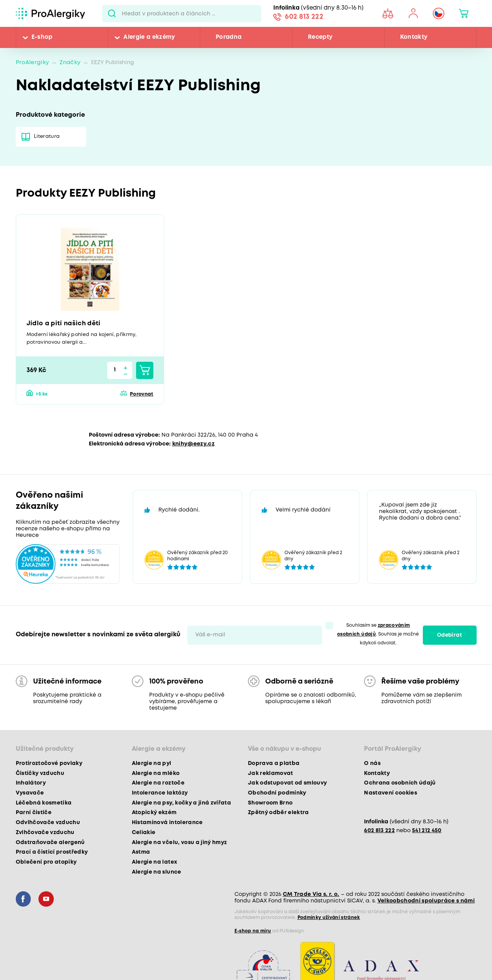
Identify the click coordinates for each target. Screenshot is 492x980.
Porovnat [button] (142, 394)
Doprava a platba (274, 763)
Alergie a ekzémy (149, 37)
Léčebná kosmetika (44, 803)
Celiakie (144, 833)
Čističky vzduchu (40, 773)
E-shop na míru (253, 931)
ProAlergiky (32, 63)
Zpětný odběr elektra (278, 813)
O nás (372, 763)
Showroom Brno (270, 803)
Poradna (229, 37)
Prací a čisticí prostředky (52, 852)
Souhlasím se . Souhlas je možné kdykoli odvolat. (378, 634)
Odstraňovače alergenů (50, 843)
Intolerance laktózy (160, 793)
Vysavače (30, 793)
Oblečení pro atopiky (46, 862)
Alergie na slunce (157, 872)
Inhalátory (31, 783)
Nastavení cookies (391, 793)
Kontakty (414, 37)
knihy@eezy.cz (193, 444)
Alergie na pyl (152, 763)
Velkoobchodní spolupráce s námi (426, 901)
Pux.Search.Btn (112, 13)
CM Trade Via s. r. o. (311, 894)
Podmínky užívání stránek (329, 918)
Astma (141, 852)
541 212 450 (427, 831)
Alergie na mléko (156, 773)
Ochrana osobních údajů (400, 783)
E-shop (42, 37)
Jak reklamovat (271, 773)
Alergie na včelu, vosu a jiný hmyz (180, 843)
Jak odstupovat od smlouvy (288, 783)
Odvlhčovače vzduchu (48, 823)
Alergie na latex (155, 862)
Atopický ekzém (154, 813)
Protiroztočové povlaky (49, 763)
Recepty (320, 37)
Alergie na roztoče (158, 783)
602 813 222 (304, 17)
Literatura (47, 137)
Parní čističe (34, 813)
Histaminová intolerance (167, 823)
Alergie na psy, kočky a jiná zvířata (181, 803)
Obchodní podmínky (277, 793)
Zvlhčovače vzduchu (45, 833)
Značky (70, 63)
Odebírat (450, 635)
